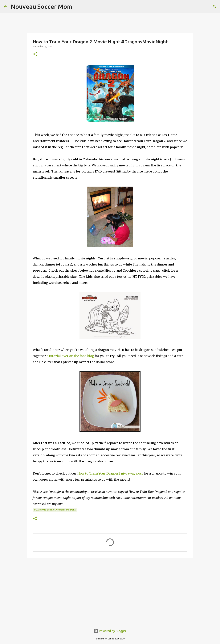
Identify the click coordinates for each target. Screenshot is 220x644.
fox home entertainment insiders (55, 510)
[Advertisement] (110, 590)
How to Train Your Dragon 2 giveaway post (110, 473)
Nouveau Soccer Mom (41, 6)
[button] (35, 54)
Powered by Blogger (110, 631)
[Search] (215, 7)
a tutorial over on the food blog (70, 356)
